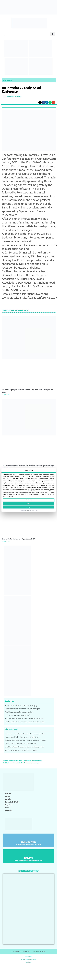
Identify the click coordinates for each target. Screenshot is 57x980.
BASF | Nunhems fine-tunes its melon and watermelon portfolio (24, 719)
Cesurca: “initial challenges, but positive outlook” (18, 539)
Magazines (8, 805)
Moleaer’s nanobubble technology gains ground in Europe (22, 737)
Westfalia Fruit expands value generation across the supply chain (24, 747)
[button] (4, 34)
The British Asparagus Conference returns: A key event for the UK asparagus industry (23, 760)
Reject (28, 504)
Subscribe (8, 799)
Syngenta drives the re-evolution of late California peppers (23, 709)
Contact (8, 796)
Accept (28, 507)
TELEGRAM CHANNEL (29, 842)
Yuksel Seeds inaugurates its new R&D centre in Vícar (21, 750)
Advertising (9, 811)
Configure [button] (28, 962)
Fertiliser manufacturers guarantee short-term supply (21, 706)
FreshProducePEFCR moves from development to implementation (25, 722)
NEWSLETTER (28, 858)
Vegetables (7, 80)
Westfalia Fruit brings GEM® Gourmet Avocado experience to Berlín (25, 740)
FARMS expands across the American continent (19, 712)
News (7, 808)
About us (8, 793)
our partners (24, 475)
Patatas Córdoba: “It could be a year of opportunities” (21, 744)
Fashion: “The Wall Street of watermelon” (18, 715)
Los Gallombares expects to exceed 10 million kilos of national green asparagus (28, 466)
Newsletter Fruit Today (12, 802)
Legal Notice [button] (28, 956)
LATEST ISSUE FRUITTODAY (29, 871)
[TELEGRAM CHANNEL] (28, 838)
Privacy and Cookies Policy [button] (28, 959)
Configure (28, 500)
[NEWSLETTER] (28, 853)
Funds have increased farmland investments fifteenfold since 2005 (25, 734)
